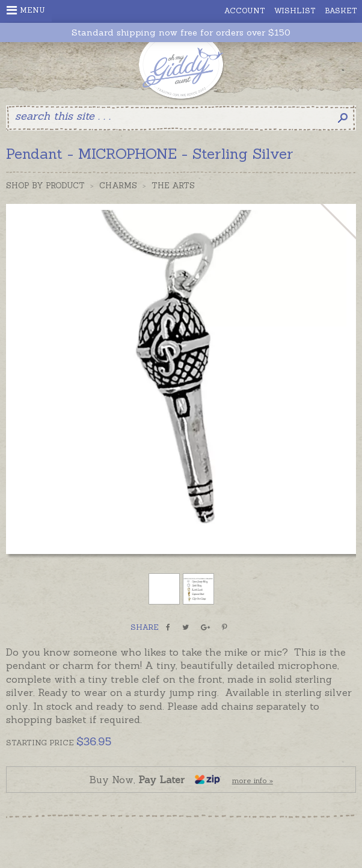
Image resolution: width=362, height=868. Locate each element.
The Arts (173, 186)
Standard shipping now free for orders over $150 (181, 33)
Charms (118, 186)
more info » (253, 780)
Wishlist (295, 11)
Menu (26, 10)
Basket (341, 11)
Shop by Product (45, 186)
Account (245, 11)
